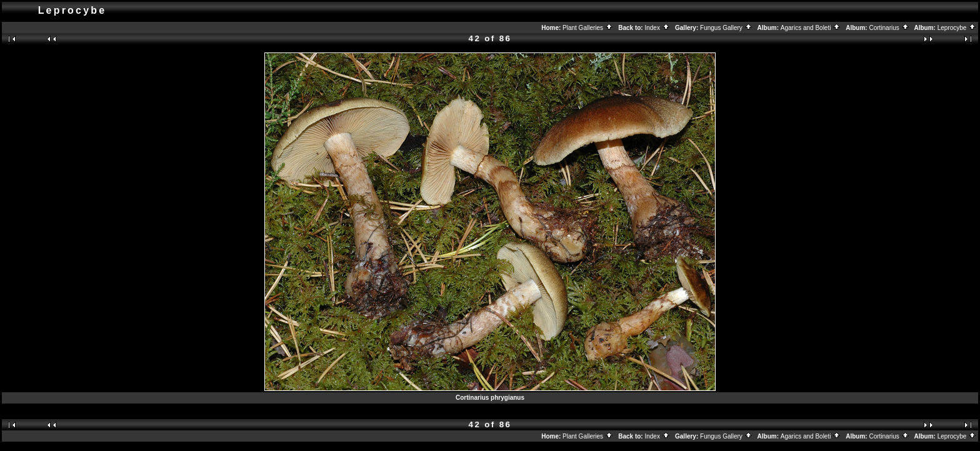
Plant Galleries (588, 28)
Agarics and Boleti (811, 28)
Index (657, 28)
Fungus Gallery (726, 28)
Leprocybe (957, 28)
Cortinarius (889, 28)
